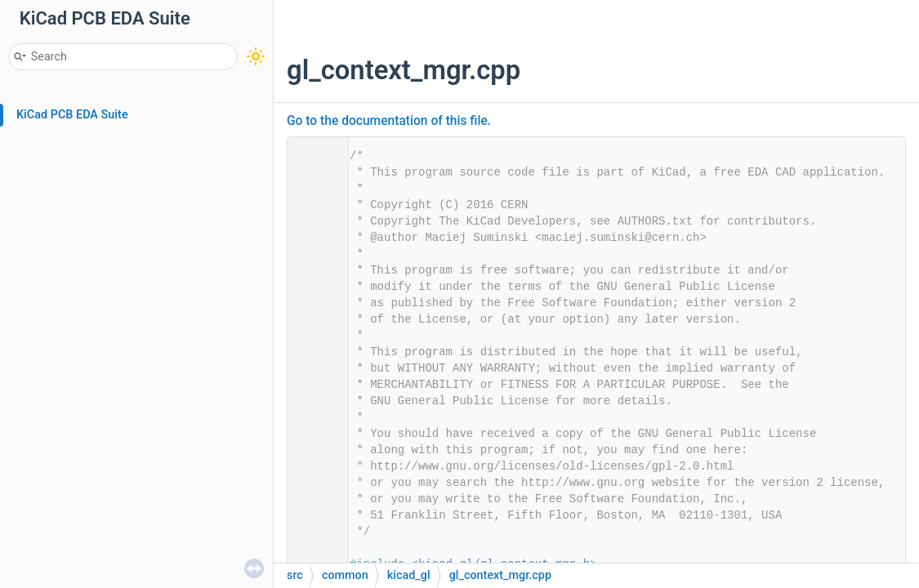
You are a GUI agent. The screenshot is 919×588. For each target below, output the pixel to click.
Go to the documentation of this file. (389, 121)
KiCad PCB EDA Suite (72, 115)
